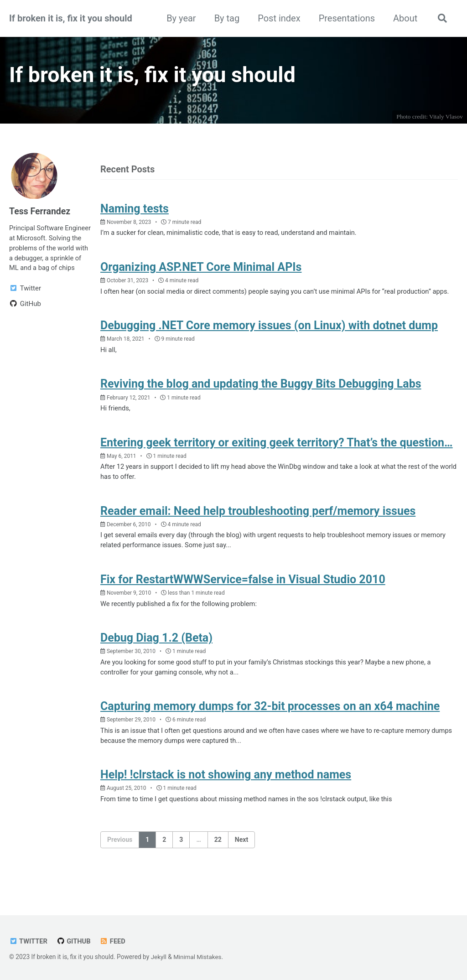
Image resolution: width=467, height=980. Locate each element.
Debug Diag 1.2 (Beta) (156, 656)
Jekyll (159, 957)
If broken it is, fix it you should (71, 18)
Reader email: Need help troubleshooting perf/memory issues (258, 527)
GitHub (75, 941)
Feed (114, 941)
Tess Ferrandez (41, 213)
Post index (278, 18)
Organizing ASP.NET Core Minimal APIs (201, 270)
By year (180, 18)
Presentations (345, 18)
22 (218, 860)
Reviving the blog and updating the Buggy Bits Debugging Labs (261, 398)
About (404, 18)
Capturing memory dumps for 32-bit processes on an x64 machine (270, 725)
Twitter (29, 941)
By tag (225, 18)
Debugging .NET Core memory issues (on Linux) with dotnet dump (269, 339)
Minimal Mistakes (198, 957)
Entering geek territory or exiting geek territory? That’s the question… (277, 458)
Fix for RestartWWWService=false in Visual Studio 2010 (243, 596)
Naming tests (135, 210)
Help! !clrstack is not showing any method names (226, 795)
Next (241, 860)
